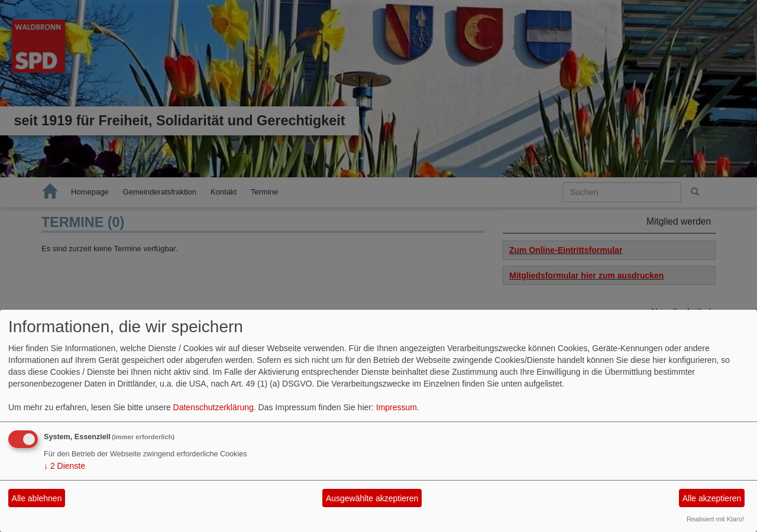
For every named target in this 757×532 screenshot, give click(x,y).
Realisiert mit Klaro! (715, 519)
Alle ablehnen (37, 498)
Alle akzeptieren (712, 498)
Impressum (397, 407)
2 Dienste (64, 466)
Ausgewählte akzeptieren (372, 498)
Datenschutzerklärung (213, 407)
